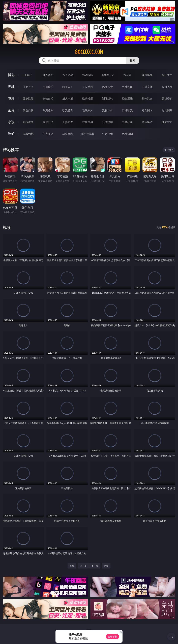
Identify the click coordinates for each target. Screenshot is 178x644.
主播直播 (147, 87)
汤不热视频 (88, 134)
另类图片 (167, 110)
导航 (11, 134)
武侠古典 (88, 122)
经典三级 (127, 98)
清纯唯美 (127, 110)
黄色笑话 (147, 122)
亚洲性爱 (28, 98)
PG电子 (28, 75)
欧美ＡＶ (68, 87)
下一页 (95, 566)
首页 (72, 566)
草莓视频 (68, 134)
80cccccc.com (89, 52)
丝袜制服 (127, 87)
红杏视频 (107, 134)
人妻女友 (68, 122)
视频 (11, 87)
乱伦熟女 (147, 98)
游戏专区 (88, 75)
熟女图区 (147, 110)
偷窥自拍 (28, 110)
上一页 (83, 566)
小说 (11, 122)
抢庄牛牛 (167, 75)
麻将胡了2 (108, 75)
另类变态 (167, 98)
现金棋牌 (147, 75)
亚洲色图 (48, 110)
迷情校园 (107, 122)
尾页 (106, 566)
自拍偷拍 (48, 87)
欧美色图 (68, 110)
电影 (11, 98)
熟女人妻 (107, 87)
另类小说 (127, 122)
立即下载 (112, 637)
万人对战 (68, 75)
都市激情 (28, 122)
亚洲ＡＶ (28, 87)
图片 (11, 110)
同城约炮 (28, 134)
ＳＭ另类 (167, 87)
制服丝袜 (107, 98)
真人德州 (48, 75)
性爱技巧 (167, 122)
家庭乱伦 (48, 122)
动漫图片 (88, 110)
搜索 (133, 61)
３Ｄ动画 (88, 87)
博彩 (11, 75)
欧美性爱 (88, 98)
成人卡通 (68, 98)
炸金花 (127, 75)
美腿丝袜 (107, 110)
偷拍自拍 (48, 98)
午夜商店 (48, 134)
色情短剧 (127, 134)
